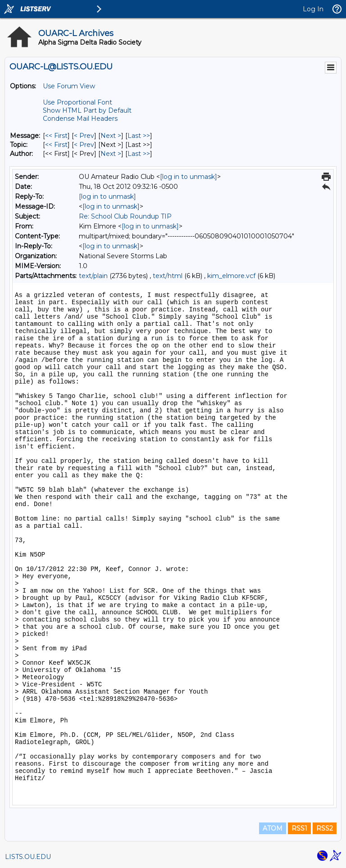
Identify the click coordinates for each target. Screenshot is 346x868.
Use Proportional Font (77, 102)
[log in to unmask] (189, 177)
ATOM (273, 828)
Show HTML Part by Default (87, 110)
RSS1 (299, 828)
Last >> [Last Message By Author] (139, 154)
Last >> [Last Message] (139, 136)
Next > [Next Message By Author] (111, 154)
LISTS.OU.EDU (28, 857)
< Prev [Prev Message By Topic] (84, 145)
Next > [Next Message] (111, 136)
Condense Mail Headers (80, 119)
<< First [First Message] (56, 136)
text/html (168, 276)
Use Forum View (69, 86)
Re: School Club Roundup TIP (125, 216)
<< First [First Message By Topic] (56, 145)
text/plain (93, 276)
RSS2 (325, 828)
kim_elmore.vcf (231, 276)
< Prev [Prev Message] (84, 136)
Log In (313, 9)
